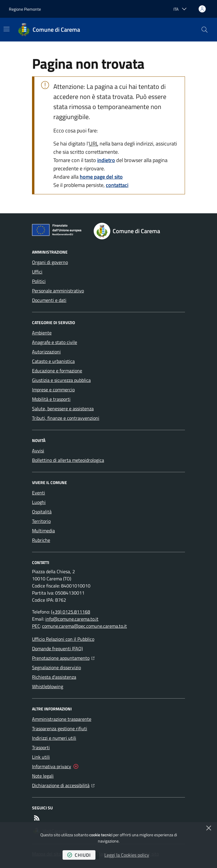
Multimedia (43, 531)
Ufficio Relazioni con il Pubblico (63, 639)
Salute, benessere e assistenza (63, 409)
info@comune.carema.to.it (72, 619)
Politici (39, 281)
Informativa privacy (52, 766)
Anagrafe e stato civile (55, 342)
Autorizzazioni (46, 352)
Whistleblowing (48, 686)
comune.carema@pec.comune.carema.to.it (84, 626)
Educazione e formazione (57, 371)
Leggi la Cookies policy (127, 855)
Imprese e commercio (53, 390)
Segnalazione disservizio (56, 667)
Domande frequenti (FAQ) (57, 648)
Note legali (43, 776)
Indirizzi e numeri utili (54, 738)
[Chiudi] (209, 828)
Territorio (41, 521)
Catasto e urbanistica (53, 361)
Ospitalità (42, 512)
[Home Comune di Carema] (49, 30)
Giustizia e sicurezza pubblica (61, 380)
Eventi (39, 493)
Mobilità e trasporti (51, 399)
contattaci (117, 185)
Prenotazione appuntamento (63, 657)
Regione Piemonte (25, 9)
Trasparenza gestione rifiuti (60, 728)
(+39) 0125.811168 (71, 612)
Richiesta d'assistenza (54, 677)
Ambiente (42, 333)
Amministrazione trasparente (62, 719)
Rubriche (41, 540)
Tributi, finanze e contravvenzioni (66, 418)
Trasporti (41, 747)
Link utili (41, 757)
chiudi (79, 855)
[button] (205, 30)
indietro (106, 160)
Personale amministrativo (58, 291)
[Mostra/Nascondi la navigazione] (7, 29)
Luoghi (39, 502)
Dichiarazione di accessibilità (63, 785)
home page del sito (101, 177)
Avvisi (38, 451)
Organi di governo (50, 262)
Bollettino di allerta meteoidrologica (68, 460)
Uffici (37, 272)
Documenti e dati (49, 300)
